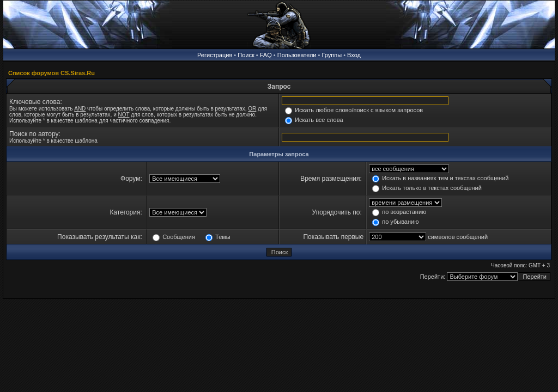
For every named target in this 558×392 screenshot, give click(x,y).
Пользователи (297, 55)
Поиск (246, 55)
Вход (354, 55)
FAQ (266, 55)
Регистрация (215, 55)
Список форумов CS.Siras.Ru (51, 73)
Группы (332, 55)
